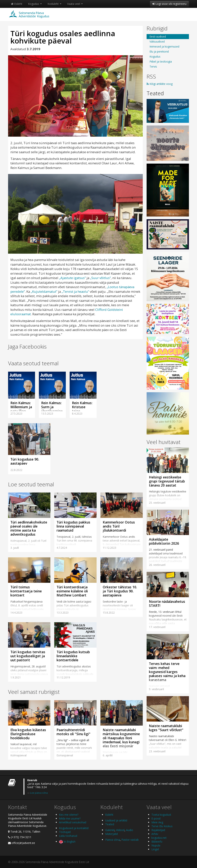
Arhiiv (155, 834)
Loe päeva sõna (39, 793)
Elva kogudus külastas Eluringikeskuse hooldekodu (28, 734)
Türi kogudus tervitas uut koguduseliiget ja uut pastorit (28, 656)
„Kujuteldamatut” (44, 291)
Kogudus (35, 4)
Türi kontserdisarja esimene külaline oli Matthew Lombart (72, 591)
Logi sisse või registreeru (169, 4)
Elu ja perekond (159, 51)
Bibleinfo (157, 842)
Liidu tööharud (68, 836)
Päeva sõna (113, 840)
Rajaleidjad (158, 830)
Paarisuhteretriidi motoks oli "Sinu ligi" (73, 732)
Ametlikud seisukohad (73, 822)
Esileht (17, 4)
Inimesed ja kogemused (164, 46)
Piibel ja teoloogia (161, 61)
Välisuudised (157, 41)
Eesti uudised (158, 36)
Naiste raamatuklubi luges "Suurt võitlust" (166, 728)
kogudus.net (159, 838)
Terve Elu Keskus (162, 826)
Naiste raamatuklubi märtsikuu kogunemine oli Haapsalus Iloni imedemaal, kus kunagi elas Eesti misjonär (121, 738)
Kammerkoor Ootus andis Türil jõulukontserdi (119, 526)
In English (67, 842)
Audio (130, 830)
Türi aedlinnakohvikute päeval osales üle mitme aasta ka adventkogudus (29, 528)
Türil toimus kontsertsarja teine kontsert (26, 591)
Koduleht (54, 4)
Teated (155, 93)
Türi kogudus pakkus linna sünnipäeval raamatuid (73, 526)
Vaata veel (75, 4)
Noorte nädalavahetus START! (167, 603)
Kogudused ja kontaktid (74, 828)
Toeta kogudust (161, 815)
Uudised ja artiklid (116, 820)
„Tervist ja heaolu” (75, 291)
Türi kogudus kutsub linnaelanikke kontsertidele (73, 656)
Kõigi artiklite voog (160, 84)
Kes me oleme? (69, 815)
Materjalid (111, 834)
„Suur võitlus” (100, 278)
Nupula (156, 845)
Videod (120, 830)
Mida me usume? (70, 818)
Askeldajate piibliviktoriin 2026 (164, 541)
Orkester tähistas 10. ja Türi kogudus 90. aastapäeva (120, 591)
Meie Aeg (157, 822)
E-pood (156, 818)
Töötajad (65, 832)
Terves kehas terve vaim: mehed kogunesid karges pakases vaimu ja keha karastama (167, 672)
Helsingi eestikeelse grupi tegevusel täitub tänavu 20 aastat (167, 481)
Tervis (153, 66)
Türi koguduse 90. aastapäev (25, 461)
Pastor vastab (130, 840)
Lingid (155, 849)
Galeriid (110, 830)
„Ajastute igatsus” (73, 278)
